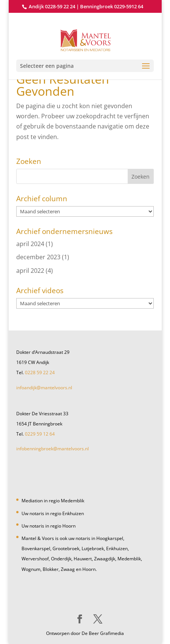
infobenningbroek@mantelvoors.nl (53, 449)
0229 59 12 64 (40, 434)
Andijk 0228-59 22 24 (52, 6)
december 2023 (38, 257)
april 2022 (30, 271)
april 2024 (30, 244)
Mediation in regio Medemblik (53, 501)
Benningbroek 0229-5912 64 (112, 6)
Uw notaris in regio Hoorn (49, 526)
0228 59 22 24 (40, 372)
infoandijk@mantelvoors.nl (44, 388)
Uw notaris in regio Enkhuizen (53, 513)
